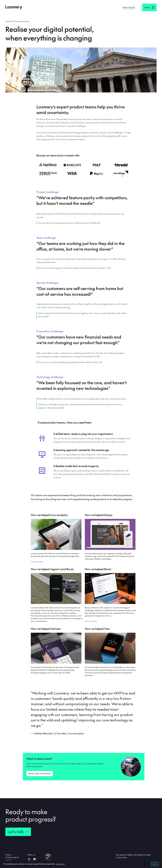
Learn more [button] (60, 864)
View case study (37, 562)
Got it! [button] (155, 864)
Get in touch (129, 7)
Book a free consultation (40, 773)
